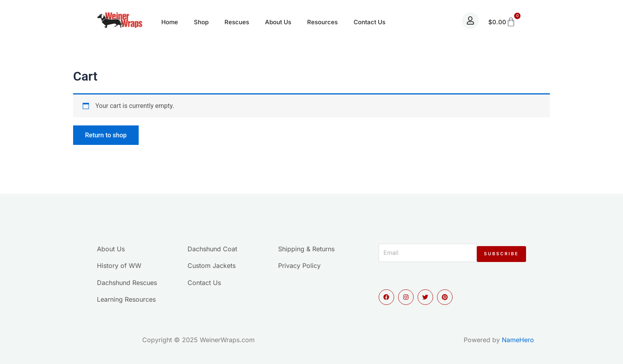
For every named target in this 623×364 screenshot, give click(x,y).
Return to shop (106, 135)
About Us (278, 22)
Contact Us (370, 22)
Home (170, 22)
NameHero (518, 340)
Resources (322, 22)
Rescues (237, 22)
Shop (201, 22)
